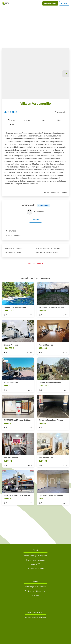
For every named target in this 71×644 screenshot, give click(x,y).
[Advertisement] (35, 28)
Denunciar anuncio (35, 263)
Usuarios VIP (36, 564)
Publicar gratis (50, 3)
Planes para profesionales (35, 560)
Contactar (35, 220)
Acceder (64, 3)
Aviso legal (35, 595)
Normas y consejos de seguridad (36, 556)
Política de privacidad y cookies (35, 587)
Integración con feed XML (35, 568)
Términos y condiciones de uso (35, 591)
